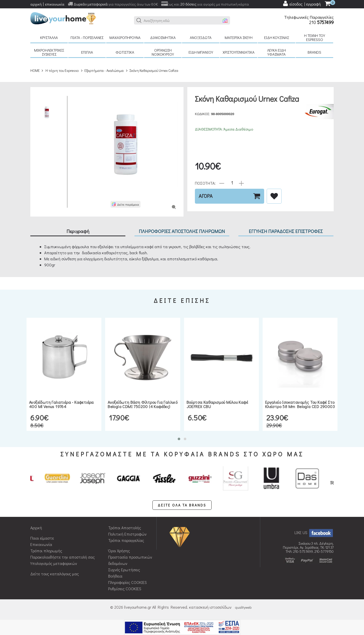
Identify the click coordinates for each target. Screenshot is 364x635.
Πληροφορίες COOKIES (128, 582)
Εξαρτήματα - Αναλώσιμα (104, 70)
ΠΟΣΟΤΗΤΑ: (205, 183)
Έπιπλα (87, 52)
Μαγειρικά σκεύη (239, 37)
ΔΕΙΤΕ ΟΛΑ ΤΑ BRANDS (182, 505)
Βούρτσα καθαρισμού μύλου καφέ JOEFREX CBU (217, 404)
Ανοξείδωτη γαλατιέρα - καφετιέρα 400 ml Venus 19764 (61, 404)
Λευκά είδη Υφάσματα (277, 52)
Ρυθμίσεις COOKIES (125, 589)
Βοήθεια (115, 576)
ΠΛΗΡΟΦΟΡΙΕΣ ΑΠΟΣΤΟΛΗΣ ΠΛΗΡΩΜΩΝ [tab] (182, 231)
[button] (139, 20)
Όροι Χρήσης (119, 551)
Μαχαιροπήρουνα (125, 37)
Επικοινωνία (41, 544)
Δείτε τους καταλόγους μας (55, 574)
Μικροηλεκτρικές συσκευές (49, 52)
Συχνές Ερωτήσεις (124, 570)
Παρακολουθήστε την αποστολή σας (63, 557)
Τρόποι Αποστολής (125, 528)
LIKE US (314, 532)
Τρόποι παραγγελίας (126, 540)
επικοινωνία (55, 4)
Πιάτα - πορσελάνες (87, 37)
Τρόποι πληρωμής (46, 551)
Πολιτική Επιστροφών (127, 534)
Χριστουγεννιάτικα (239, 52)
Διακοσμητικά (163, 37)
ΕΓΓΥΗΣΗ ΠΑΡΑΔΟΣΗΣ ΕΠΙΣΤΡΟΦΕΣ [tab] (286, 231)
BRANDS (314, 52)
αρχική (36, 4)
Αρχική (36, 528)
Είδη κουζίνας (277, 37)
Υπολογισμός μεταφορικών (54, 563)
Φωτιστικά (125, 52)
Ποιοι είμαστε (42, 538)
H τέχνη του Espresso (315, 37)
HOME (35, 70)
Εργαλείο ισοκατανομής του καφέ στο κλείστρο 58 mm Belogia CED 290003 (300, 404)
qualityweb (243, 607)
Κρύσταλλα (49, 37)
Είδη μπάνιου (201, 52)
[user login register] (302, 4)
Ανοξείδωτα (201, 37)
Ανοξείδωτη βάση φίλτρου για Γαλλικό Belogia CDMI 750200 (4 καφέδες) (143, 404)
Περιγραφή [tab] (78, 231)
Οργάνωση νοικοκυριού (163, 52)
